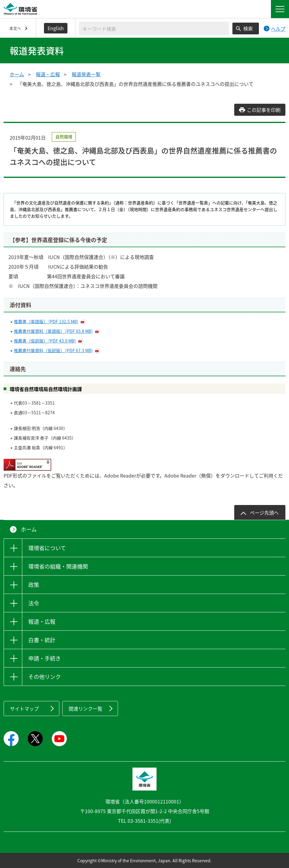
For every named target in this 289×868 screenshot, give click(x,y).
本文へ (15, 28)
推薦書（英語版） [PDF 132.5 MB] (46, 321)
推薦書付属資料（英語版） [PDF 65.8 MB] (53, 331)
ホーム (17, 74)
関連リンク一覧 (85, 709)
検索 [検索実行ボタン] (248, 28)
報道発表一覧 (86, 74)
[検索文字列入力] (154, 28)
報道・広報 (48, 74)
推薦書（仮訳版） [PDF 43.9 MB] (45, 341)
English (56, 28)
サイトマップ (24, 709)
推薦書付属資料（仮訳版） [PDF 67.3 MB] (53, 350)
